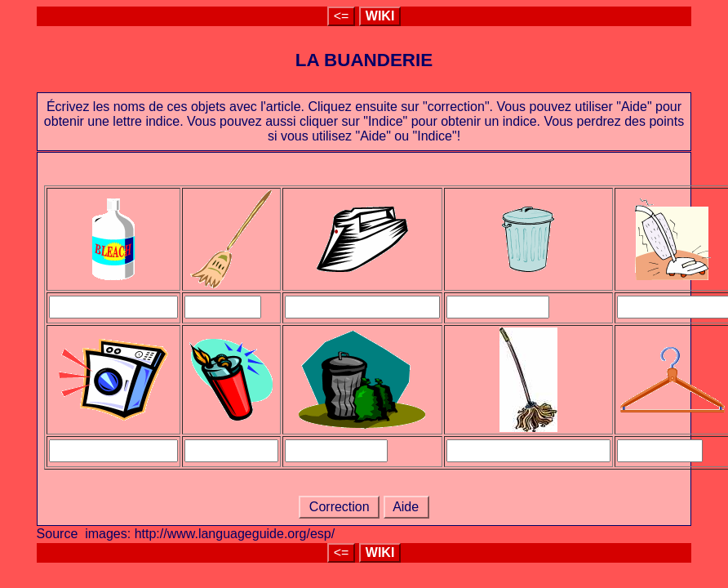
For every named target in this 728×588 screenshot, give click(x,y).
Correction (339, 507)
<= (342, 16)
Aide (406, 507)
